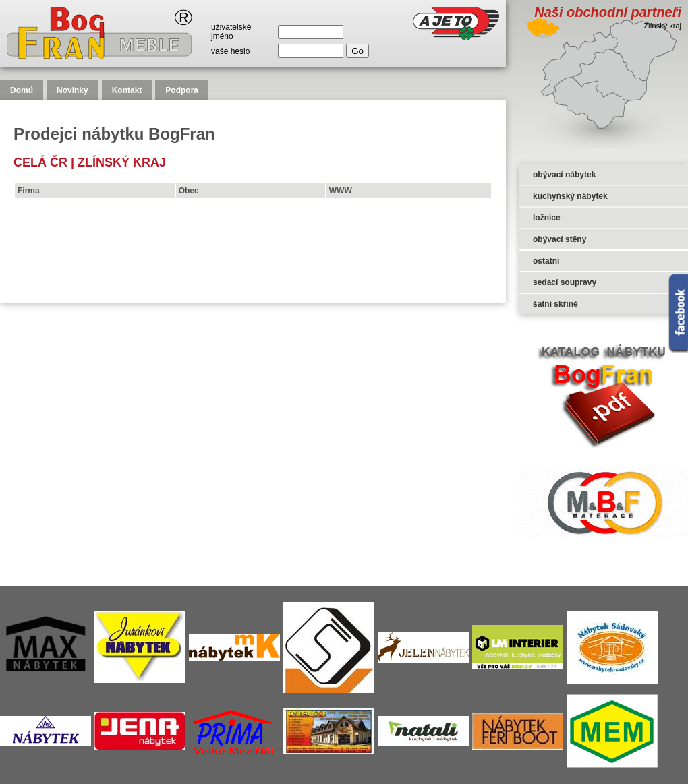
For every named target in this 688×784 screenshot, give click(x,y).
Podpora (182, 90)
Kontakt (127, 90)
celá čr (40, 162)
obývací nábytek (564, 175)
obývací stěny (560, 239)
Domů (22, 90)
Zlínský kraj (122, 162)
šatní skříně (555, 304)
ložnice (547, 218)
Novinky (73, 90)
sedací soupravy (565, 282)
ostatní (546, 261)
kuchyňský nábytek (570, 196)
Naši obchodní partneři (608, 12)
